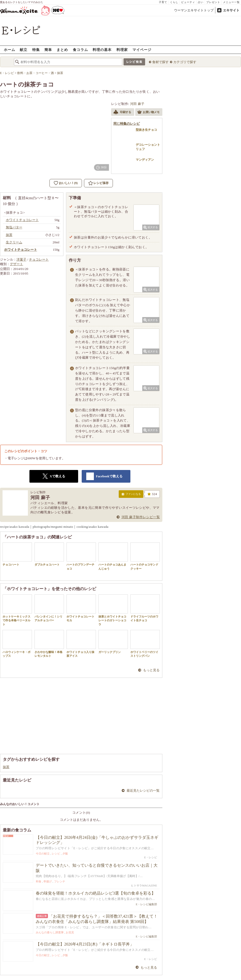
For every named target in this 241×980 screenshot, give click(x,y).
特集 (36, 50)
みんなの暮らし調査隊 (50, 932)
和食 (39, 881)
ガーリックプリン (113, 642)
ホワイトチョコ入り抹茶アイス (81, 644)
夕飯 (65, 854)
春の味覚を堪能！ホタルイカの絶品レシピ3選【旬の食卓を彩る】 (96, 893)
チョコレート (39, 259)
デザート (16, 264)
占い (201, 2)
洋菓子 (21, 259)
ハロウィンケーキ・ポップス (17, 644)
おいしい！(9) (68, 183)
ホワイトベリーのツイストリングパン (145, 644)
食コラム (80, 50)
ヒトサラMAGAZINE (144, 885)
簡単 (48, 50)
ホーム (10, 50)
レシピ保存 (101, 183)
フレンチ (60, 881)
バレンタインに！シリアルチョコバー (49, 608)
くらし (174, 2)
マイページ (142, 50)
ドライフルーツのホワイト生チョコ (145, 608)
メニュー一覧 (231, 2)
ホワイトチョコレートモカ (81, 608)
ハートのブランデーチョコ (81, 556)
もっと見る (151, 670)
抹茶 (6, 767)
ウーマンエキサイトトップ (194, 10)
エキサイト (231, 10)
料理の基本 (102, 50)
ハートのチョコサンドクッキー (145, 556)
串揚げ (48, 881)
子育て (163, 2)
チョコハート (17, 554)
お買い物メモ (148, 113)
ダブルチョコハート (49, 554)
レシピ (56, 854)
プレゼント (213, 2)
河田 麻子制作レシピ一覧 (141, 517)
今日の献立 (43, 854)
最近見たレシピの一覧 (143, 791)
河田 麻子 (137, 104)
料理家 (122, 50)
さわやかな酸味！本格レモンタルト (49, 644)
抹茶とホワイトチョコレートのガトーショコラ (113, 610)
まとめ (62, 50)
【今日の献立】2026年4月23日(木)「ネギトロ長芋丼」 (85, 944)
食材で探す (160, 62)
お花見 (70, 932)
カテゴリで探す (185, 62)
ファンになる (131, 495)
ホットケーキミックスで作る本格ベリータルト (17, 610)
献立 (24, 50)
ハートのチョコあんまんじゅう (113, 556)
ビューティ (188, 2)
